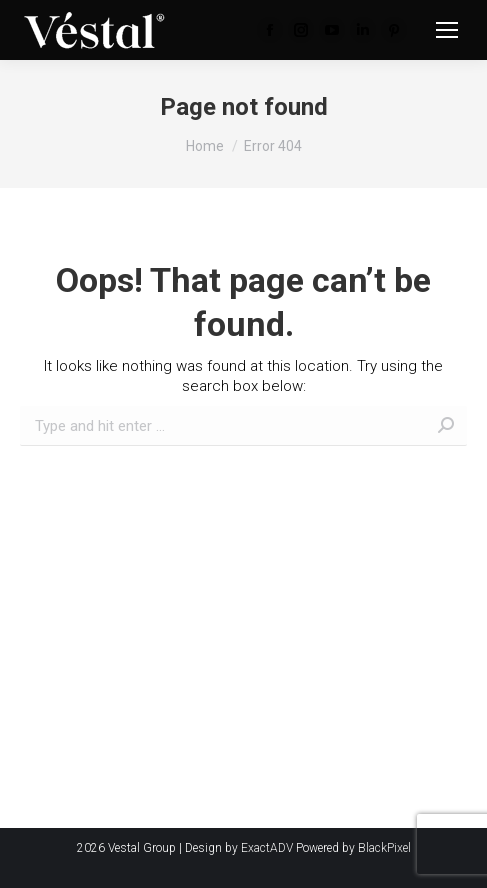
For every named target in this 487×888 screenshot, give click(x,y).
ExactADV (267, 848)
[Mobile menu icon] (447, 30)
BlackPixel (384, 848)
